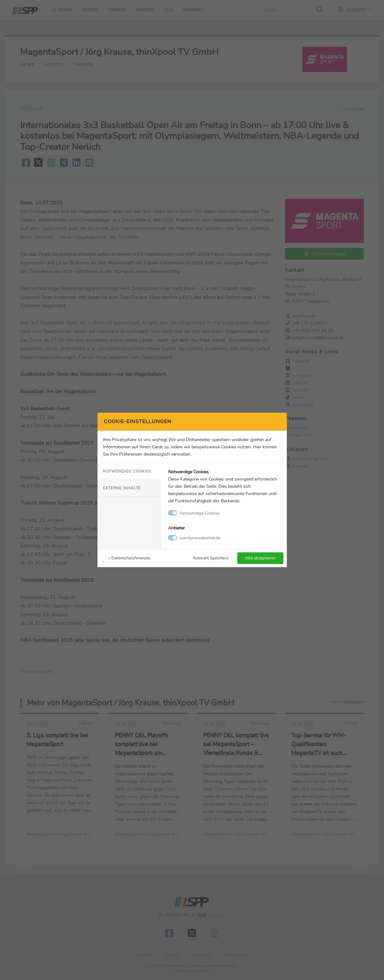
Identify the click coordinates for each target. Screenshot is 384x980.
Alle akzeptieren (260, 558)
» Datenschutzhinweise (130, 558)
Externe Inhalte (122, 488)
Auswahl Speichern (210, 558)
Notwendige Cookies (127, 471)
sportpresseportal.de (200, 538)
